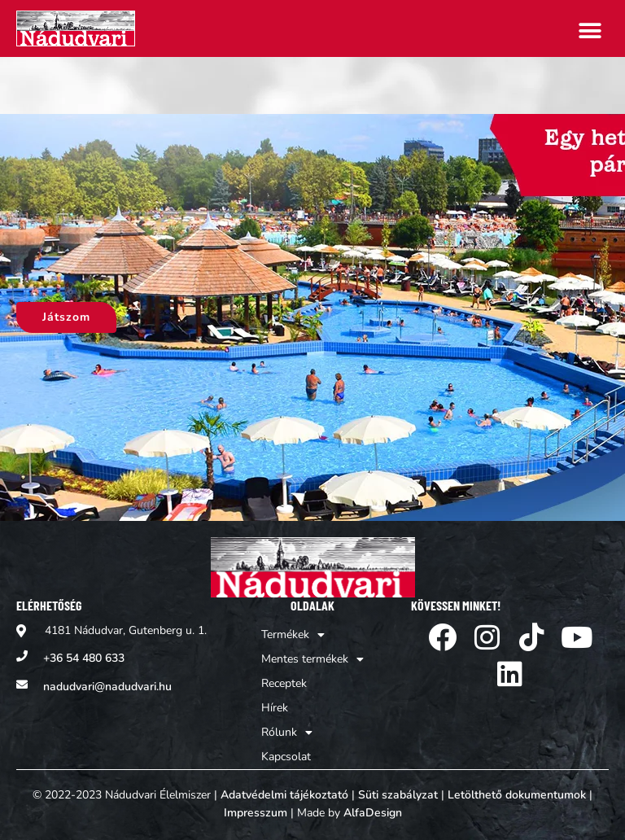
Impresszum (256, 813)
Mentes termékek (312, 659)
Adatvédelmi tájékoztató (284, 795)
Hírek (275, 708)
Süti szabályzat (398, 795)
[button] (590, 31)
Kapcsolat (286, 757)
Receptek (284, 683)
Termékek (293, 635)
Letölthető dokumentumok (517, 795)
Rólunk (287, 733)
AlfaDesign (373, 813)
